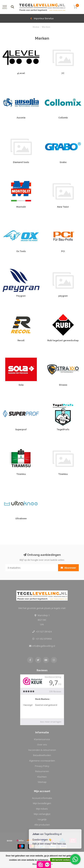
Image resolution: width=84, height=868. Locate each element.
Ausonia (21, 118)
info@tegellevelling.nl (44, 646)
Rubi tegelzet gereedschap (63, 341)
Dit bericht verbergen (63, 860)
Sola (21, 385)
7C (63, 73)
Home (36, 27)
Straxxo (63, 385)
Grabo (63, 162)
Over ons (42, 745)
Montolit (21, 207)
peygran (63, 296)
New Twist (63, 207)
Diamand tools (21, 162)
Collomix (63, 118)
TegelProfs (63, 430)
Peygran (21, 296)
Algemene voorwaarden (42, 761)
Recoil (21, 341)
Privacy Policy (42, 766)
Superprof (21, 430)
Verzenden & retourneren (42, 750)
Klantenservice (42, 739)
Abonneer (68, 568)
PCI (63, 251)
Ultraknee (21, 519)
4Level (21, 73)
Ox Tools (21, 251)
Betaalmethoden (42, 755)
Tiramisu (21, 474)
